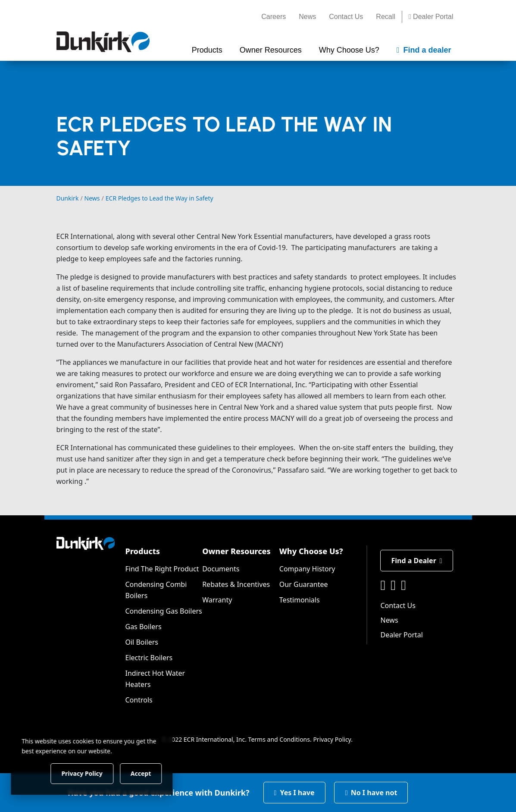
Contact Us (346, 17)
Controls (139, 700)
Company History (307, 569)
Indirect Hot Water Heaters (155, 679)
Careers (274, 17)
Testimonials (300, 600)
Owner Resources (236, 551)
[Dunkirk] (103, 42)
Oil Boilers (142, 642)
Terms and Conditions (279, 739)
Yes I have (294, 793)
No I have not (371, 793)
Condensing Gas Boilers (163, 611)
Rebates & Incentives (236, 584)
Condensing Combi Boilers (156, 590)
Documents (221, 569)
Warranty (217, 600)
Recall (385, 17)
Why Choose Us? (311, 551)
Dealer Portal (431, 17)
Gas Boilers (143, 627)
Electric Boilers (149, 658)
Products (142, 551)
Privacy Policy (332, 739)
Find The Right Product (162, 569)
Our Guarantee (304, 584)
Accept (147, 773)
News (307, 17)
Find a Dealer (416, 561)
